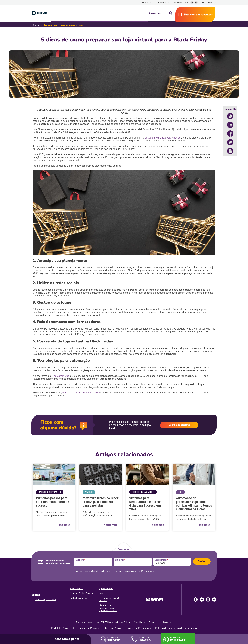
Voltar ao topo (124, 549)
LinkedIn (202, 599)
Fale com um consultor (198, 15)
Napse (103, 593)
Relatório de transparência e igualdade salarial (108, 608)
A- (196, 2)
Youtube (214, 599)
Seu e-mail (120, 560)
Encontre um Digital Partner (109, 599)
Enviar (202, 561)
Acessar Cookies (114, 628)
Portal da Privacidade (63, 628)
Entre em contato (179, 425)
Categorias (155, 13)
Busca (171, 13)
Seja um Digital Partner (82, 593)
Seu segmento (161, 560)
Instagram (208, 599)
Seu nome (80, 560)
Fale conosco (77, 588)
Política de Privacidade (134, 622)
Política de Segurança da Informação (176, 628)
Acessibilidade (163, 2)
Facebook (196, 599)
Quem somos (106, 588)
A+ (192, 2)
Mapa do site (147, 2)
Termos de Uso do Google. (160, 622)
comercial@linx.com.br (46, 600)
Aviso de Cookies (90, 628)
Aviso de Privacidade (143, 571)
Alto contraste (209, 2)
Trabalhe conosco (79, 598)
